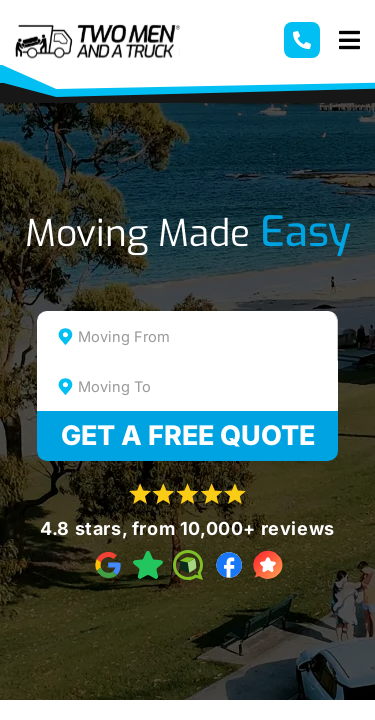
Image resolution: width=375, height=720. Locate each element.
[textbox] (205, 337)
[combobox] (188, 336)
